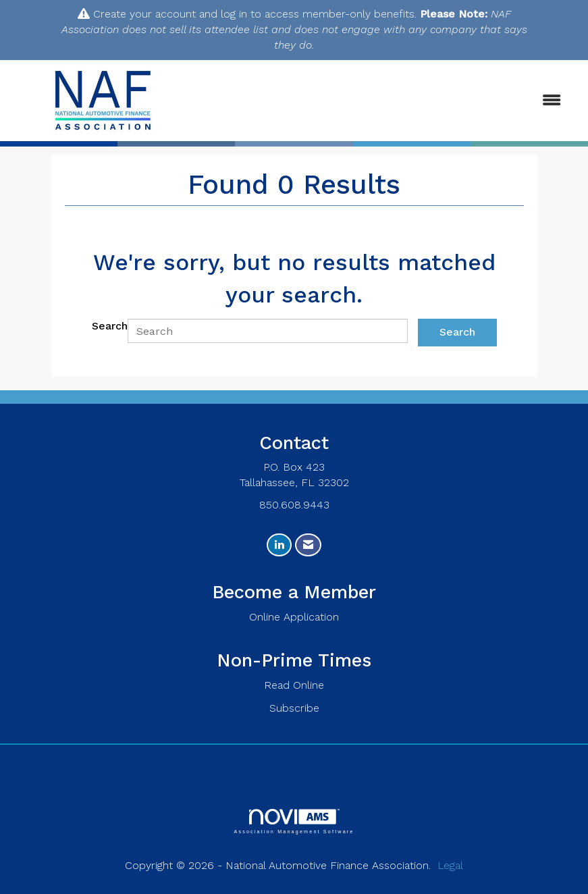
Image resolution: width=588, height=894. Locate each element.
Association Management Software (294, 821)
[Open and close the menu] (386, 101)
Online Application (294, 617)
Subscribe (294, 708)
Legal (450, 865)
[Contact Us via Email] (308, 545)
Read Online (294, 685)
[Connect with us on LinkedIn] (279, 545)
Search (110, 326)
